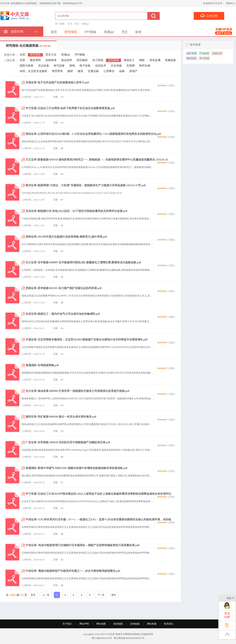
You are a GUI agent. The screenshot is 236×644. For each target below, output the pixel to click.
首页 (54, 32)
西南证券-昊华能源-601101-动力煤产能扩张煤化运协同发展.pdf (64, 288)
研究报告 (71, 32)
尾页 (114, 595)
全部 (22, 55)
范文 (125, 32)
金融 (122, 71)
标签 (138, 32)
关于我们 (67, 624)
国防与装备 (27, 66)
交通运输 (93, 71)
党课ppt (85, 24)
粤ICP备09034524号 (102, 638)
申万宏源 (204, 58)
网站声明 (84, 624)
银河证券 (192, 58)
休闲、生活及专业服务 (33, 71)
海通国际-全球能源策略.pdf (42, 365)
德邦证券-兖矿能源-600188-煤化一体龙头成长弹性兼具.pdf (61, 417)
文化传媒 (116, 66)
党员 (70, 24)
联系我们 (169, 624)
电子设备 (85, 66)
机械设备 (171, 60)
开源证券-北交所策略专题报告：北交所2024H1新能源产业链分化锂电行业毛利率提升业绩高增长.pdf (87, 340)
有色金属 (155, 60)
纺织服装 (82, 60)
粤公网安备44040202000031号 (129, 638)
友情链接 (135, 624)
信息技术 (101, 66)
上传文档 (209, 16)
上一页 (46, 595)
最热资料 (35, 60)
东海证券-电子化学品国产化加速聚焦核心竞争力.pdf (57, 83)
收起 (230, 598)
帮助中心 (231, 3)
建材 (70, 71)
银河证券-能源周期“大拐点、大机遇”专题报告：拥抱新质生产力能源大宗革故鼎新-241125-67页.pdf (86, 185)
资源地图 (118, 624)
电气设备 (59, 66)
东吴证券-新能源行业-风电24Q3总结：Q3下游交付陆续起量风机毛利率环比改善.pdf (76, 211)
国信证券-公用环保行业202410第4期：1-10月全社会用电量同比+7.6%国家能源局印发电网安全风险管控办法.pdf (93, 134)
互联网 (131, 66)
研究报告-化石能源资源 (28, 46)
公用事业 (109, 71)
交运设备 (44, 66)
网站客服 (152, 624)
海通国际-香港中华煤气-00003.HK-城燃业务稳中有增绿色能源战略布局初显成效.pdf (77, 468)
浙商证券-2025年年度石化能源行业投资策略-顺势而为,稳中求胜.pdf (66, 237)
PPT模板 (90, 32)
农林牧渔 (51, 60)
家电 (72, 66)
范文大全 (51, 55)
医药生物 (145, 66)
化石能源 (113, 60)
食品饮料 (67, 60)
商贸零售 (57, 71)
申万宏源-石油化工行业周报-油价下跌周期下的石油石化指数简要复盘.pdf (70, 108)
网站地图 (101, 624)
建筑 (80, 71)
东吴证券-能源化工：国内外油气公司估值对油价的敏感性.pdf (63, 314)
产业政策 (204, 53)
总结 (77, 24)
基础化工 (129, 60)
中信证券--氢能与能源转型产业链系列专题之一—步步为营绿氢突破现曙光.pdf (73, 571)
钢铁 (142, 60)
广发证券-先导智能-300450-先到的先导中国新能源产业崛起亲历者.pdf (68, 442)
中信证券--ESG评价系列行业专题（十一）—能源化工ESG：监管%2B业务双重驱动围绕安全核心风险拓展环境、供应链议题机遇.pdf (96, 521)
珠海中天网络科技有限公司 (130, 634)
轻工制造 (98, 60)
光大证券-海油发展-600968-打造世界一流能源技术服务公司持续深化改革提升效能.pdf (77, 391)
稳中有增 (192, 53)
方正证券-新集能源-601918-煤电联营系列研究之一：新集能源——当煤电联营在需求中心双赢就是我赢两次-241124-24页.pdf (95, 162)
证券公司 (217, 53)
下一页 (101, 595)
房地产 (133, 71)
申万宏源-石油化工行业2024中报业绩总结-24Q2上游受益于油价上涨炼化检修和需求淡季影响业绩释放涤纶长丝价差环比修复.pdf (96, 496)
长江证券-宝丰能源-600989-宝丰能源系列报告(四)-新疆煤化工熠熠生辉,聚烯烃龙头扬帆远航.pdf (83, 262)
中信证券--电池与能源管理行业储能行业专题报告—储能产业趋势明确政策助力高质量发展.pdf (83, 545)
